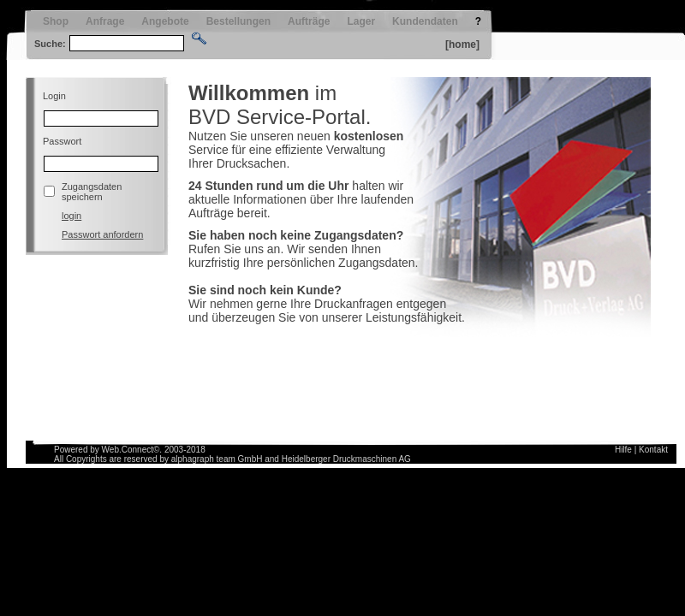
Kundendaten (425, 21)
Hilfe (623, 450)
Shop (56, 21)
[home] (462, 44)
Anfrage (105, 21)
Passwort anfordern (102, 234)
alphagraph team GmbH (217, 459)
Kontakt (653, 450)
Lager (361, 21)
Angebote (165, 21)
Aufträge (309, 21)
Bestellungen (238, 21)
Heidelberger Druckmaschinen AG (346, 459)
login (71, 216)
